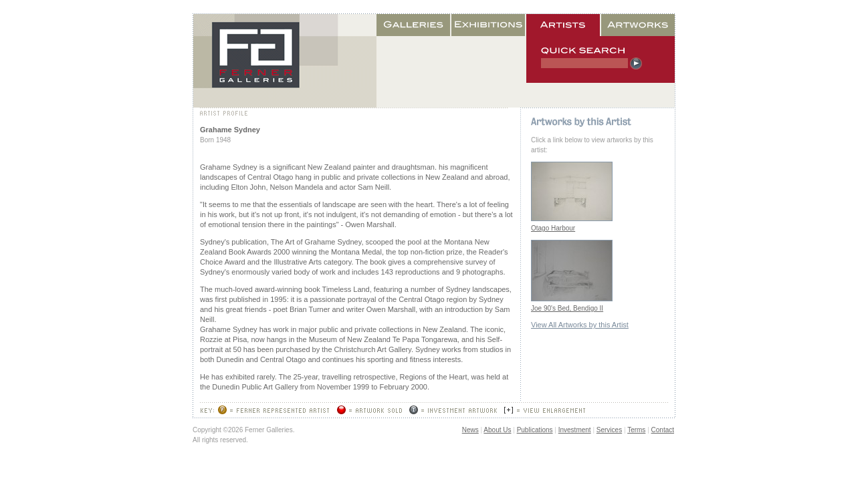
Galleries (414, 25)
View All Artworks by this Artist (580, 325)
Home (285, 61)
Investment (575, 430)
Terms (636, 430)
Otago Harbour (553, 228)
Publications (535, 430)
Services (609, 430)
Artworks (638, 25)
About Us (497, 430)
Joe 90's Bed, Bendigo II (567, 308)
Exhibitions (489, 25)
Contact (663, 430)
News (470, 430)
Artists (564, 25)
